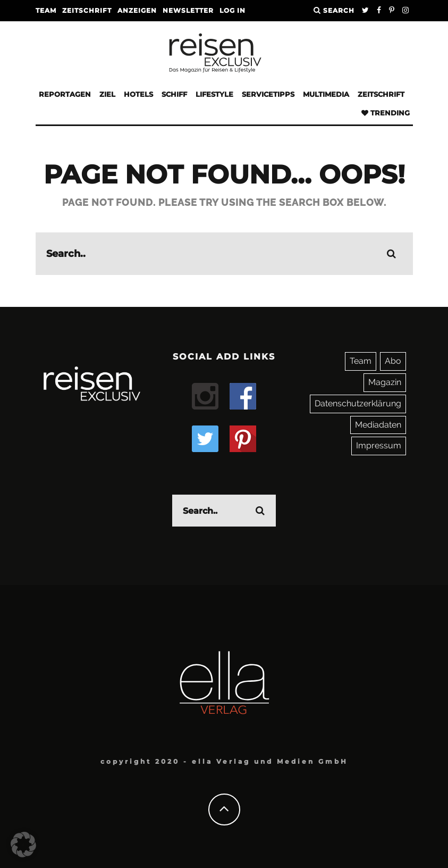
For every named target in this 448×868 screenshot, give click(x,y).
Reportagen (65, 94)
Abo (393, 361)
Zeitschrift (87, 10)
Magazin (385, 382)
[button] (23, 845)
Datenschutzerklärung (358, 403)
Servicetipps (268, 94)
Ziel (107, 94)
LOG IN (233, 10)
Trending (386, 113)
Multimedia (326, 94)
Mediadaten (378, 425)
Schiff (174, 94)
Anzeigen (137, 10)
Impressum (379, 445)
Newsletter (188, 10)
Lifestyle (214, 94)
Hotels (138, 94)
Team (46, 10)
